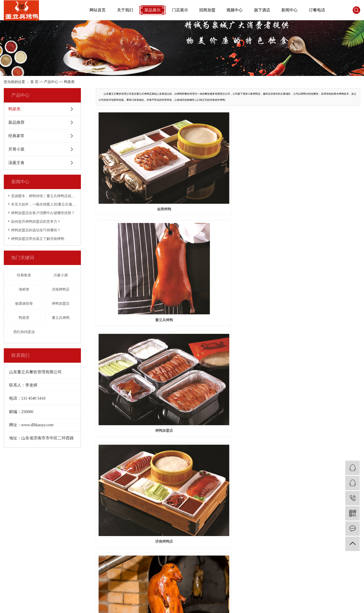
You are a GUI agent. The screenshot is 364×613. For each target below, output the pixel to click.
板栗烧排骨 (24, 304)
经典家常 (16, 136)
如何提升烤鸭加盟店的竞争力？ (36, 222)
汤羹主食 (16, 163)
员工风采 (11, 549)
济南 (293, 607)
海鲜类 (24, 289)
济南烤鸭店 (61, 289)
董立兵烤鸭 (61, 318)
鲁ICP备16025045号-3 (125, 607)
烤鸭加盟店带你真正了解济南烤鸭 (38, 239)
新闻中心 (289, 10)
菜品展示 (152, 10)
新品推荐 (16, 122)
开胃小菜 (16, 149)
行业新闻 (186, 527)
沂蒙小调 (61, 275)
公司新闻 (186, 520)
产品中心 (51, 82)
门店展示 (180, 10)
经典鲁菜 (24, 275)
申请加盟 (142, 527)
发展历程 (11, 577)
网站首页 (98, 10)
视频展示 (98, 520)
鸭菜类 (69, 82)
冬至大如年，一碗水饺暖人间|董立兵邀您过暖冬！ (44, 204)
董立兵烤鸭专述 (16, 534)
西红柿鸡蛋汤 (24, 332)
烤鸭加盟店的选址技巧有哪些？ (36, 230)
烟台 (325, 607)
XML (50, 588)
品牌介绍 (11, 527)
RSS (40, 588)
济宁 (349, 607)
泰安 (309, 607)
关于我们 (125, 10)
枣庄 (357, 607)
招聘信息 (11, 570)
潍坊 (333, 607)
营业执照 (11, 556)
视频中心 (235, 10)
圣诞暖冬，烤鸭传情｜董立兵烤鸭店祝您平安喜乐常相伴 (44, 196)
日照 (341, 607)
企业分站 (11, 588)
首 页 (34, 82)
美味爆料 (186, 534)
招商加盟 (207, 10)
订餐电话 (317, 10)
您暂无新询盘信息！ (72, 588)
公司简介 (11, 520)
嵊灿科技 (170, 607)
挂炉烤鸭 (228, 245)
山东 (285, 607)
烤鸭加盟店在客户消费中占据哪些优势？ (43, 213)
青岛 (301, 607)
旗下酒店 (262, 10)
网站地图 (28, 588)
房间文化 (11, 563)
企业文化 (11, 542)
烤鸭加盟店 (61, 304)
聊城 (317, 607)
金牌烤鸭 (137, 172)
